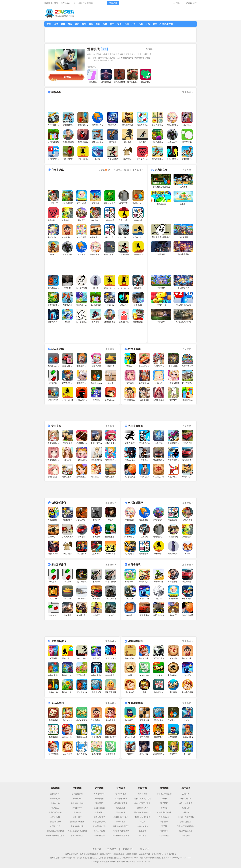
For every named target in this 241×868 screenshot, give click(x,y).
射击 (77, 24)
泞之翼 (142, 822)
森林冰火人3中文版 (142, 817)
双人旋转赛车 (77, 794)
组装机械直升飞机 (121, 817)
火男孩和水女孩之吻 (121, 831)
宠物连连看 (99, 799)
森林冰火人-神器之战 (55, 831)
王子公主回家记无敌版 (55, 836)
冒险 (91, 24)
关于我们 (97, 849)
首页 (49, 24)
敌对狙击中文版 (77, 836)
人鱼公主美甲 (99, 794)
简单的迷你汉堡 (99, 826)
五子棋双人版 (164, 817)
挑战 (105, 54)
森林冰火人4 (55, 794)
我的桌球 (164, 822)
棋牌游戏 (164, 788)
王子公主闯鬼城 (55, 812)
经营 (148, 24)
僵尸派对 (142, 836)
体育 (63, 24)
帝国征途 (186, 794)
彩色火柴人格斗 (77, 803)
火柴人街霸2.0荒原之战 (77, 831)
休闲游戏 (99, 788)
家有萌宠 (99, 803)
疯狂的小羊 (77, 808)
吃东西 (120, 54)
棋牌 (98, 24)
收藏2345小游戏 (51, 3)
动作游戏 (77, 788)
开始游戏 (66, 77)
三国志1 (186, 812)
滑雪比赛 (148, 54)
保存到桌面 (65, 3)
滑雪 (140, 54)
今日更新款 (103, 170)
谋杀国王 (55, 808)
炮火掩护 (186, 808)
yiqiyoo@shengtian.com (182, 858)
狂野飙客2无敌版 (77, 822)
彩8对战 (164, 808)
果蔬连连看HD (121, 799)
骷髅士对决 (77, 817)
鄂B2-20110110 (143, 862)
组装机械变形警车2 (121, 826)
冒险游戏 (55, 788)
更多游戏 (188, 92)
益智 (70, 24)
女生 (119, 24)
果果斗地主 (121, 822)
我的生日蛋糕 (99, 836)
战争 (155, 24)
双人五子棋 (142, 794)
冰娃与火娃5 (55, 799)
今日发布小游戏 (121, 170)
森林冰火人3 (142, 808)
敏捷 (112, 24)
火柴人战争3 (142, 826)
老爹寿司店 (99, 812)
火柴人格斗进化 (77, 826)
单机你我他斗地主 (164, 812)
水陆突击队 (186, 836)
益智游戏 (121, 788)
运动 (134, 54)
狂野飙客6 (77, 799)
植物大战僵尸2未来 (142, 803)
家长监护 (144, 849)
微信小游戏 (166, 24)
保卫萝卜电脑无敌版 (186, 817)
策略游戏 (142, 788)
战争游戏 (186, 788)
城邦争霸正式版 (186, 831)
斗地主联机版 (164, 836)
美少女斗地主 (121, 794)
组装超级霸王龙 (121, 803)
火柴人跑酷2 (55, 817)
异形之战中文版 (186, 803)
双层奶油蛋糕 (99, 808)
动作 (56, 24)
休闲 (126, 24)
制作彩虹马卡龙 (99, 822)
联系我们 (112, 849)
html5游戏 (97, 54)
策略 (105, 24)
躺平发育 (142, 831)
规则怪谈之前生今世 (142, 812)
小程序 (112, 54)
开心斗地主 (121, 812)
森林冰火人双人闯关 (142, 799)
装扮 (134, 24)
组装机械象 (121, 808)
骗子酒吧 (164, 803)
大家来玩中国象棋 (164, 794)
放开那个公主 (55, 826)
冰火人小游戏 (99, 831)
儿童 (141, 24)
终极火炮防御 (186, 799)
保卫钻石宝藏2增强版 (186, 826)
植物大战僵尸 (55, 822)
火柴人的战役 (186, 822)
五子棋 (164, 799)
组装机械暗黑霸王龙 (121, 836)
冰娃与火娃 (55, 803)
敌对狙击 (77, 812)
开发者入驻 (128, 849)
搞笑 (84, 24)
